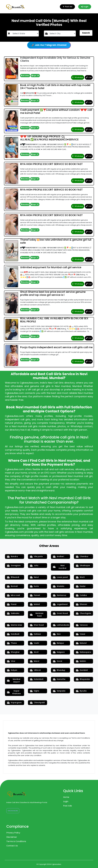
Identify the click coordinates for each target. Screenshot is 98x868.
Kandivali (13, 634)
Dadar (81, 586)
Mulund (81, 643)
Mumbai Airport (14, 681)
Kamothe (59, 679)
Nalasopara (83, 652)
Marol (35, 661)
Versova (82, 625)
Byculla (81, 691)
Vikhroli (35, 670)
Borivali (12, 586)
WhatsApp (78, 77)
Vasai (80, 634)
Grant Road (60, 613)
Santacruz (60, 595)
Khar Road (37, 625)
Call (89, 77)
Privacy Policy (13, 833)
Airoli (34, 652)
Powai (12, 604)
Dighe (35, 691)
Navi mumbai (60, 567)
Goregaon (14, 565)
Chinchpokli (37, 703)
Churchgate (83, 613)
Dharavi (81, 604)
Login (85, 7)
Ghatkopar (83, 565)
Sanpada (59, 691)
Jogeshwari (60, 604)
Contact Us (12, 846)
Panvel (35, 595)
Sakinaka (13, 613)
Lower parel (60, 577)
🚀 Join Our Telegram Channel (49, 45)
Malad (35, 604)
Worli (80, 577)
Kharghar (13, 652)
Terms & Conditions (16, 841)
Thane (12, 643)
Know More (13, 811)
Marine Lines (15, 625)
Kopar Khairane (14, 692)
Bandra (12, 556)
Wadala (59, 586)
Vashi (34, 643)
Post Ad (67, 7)
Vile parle (36, 556)
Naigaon (59, 652)
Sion (57, 634)
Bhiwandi (13, 577)
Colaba (81, 595)
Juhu (34, 565)
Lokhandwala (61, 625)
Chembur (82, 556)
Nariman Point (37, 615)
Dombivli (82, 670)
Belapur (59, 643)
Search (86, 33)
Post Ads (68, 806)
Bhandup (59, 670)
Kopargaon (14, 703)
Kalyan (12, 670)
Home (66, 797)
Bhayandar (83, 679)
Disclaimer (12, 837)
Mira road (13, 595)
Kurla (34, 586)
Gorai (57, 661)
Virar (11, 661)
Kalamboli (37, 679)
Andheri (58, 556)
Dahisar (35, 634)
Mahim (81, 661)
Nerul (34, 577)
